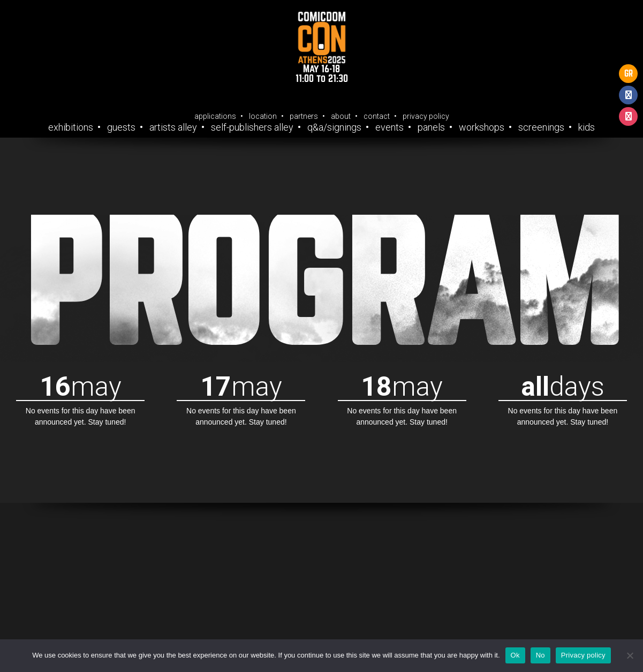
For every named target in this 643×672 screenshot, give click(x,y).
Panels (431, 127)
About (341, 116)
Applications (215, 116)
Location (263, 116)
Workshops (482, 127)
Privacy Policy (426, 116)
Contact (377, 116)
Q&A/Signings (334, 127)
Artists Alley (173, 127)
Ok (515, 655)
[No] (630, 655)
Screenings (541, 127)
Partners (304, 116)
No (540, 655)
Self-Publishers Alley (252, 127)
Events (389, 127)
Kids (587, 127)
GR (629, 74)
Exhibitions (71, 127)
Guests (121, 127)
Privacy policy (583, 655)
